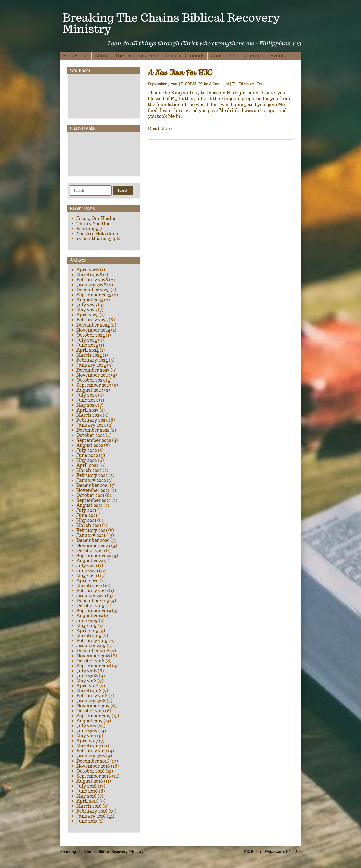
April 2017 (87, 741)
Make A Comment (214, 84)
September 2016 (94, 776)
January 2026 (91, 285)
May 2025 (87, 310)
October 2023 (91, 380)
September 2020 (94, 555)
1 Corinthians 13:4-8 (98, 238)
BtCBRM (189, 84)
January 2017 (91, 756)
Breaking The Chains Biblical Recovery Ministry (171, 23)
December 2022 (93, 430)
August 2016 (90, 781)
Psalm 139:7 (89, 228)
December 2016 (93, 761)
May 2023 (87, 405)
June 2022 (87, 455)
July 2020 (87, 565)
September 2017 (94, 716)
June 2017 (87, 731)
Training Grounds (185, 56)
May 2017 (86, 736)
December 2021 (93, 485)
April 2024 (87, 350)
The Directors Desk (137, 56)
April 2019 (87, 631)
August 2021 (89, 505)
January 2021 (91, 535)
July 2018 (86, 671)
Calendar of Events (264, 56)
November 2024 (93, 330)
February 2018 (92, 696)
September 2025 (94, 295)
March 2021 (89, 525)
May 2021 (86, 520)
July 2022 (87, 450)
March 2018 (89, 691)
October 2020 (91, 550)
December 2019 (93, 601)
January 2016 (91, 816)
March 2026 (89, 275)
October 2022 (91, 435)
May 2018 (86, 681)
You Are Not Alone (97, 233)
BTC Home (76, 56)
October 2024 (91, 335)
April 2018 (87, 686)
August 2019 (90, 616)
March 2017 (89, 746)
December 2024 (93, 325)
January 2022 (91, 480)
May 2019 (86, 626)
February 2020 (92, 590)
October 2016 (91, 771)
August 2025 (90, 300)
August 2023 (90, 390)
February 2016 (92, 811)
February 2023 (92, 420)
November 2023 (93, 375)
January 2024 (91, 365)
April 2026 (88, 270)
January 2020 (91, 595)
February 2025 (92, 320)
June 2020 (87, 570)
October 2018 (91, 661)
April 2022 (87, 465)
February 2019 (92, 641)
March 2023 (89, 415)
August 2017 (89, 721)
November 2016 (93, 766)
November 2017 (93, 706)
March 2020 (89, 585)
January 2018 (91, 701)
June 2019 (87, 621)
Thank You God (94, 223)
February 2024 (92, 360)
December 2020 (93, 540)
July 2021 (86, 510)
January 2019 (91, 646)
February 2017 (92, 751)
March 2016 (89, 806)
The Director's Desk (249, 84)
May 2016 (86, 796)
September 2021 (94, 500)
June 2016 (87, 791)
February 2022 (92, 475)
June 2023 (87, 400)
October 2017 (90, 711)
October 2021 (90, 495)
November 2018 (93, 656)
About (102, 56)
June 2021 (87, 515)
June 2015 (87, 821)
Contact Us (223, 56)
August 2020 (90, 560)
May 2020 (87, 575)
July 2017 (86, 726)
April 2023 (87, 410)
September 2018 (94, 666)
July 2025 (87, 305)
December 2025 (93, 290)
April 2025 (87, 315)
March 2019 (89, 636)
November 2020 (93, 545)
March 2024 (89, 355)
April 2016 (87, 801)
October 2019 (91, 606)
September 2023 (94, 385)
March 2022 (89, 470)
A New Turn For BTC (180, 73)
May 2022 (86, 460)
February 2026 (92, 280)
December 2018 (93, 651)
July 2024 (87, 340)
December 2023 (93, 370)
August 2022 (90, 445)
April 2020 (87, 580)
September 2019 (94, 611)
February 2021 (92, 530)
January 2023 (91, 425)
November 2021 (93, 490)
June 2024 (87, 345)
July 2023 (87, 395)
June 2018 (87, 676)
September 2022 (94, 440)
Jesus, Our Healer (96, 218)
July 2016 (86, 786)
